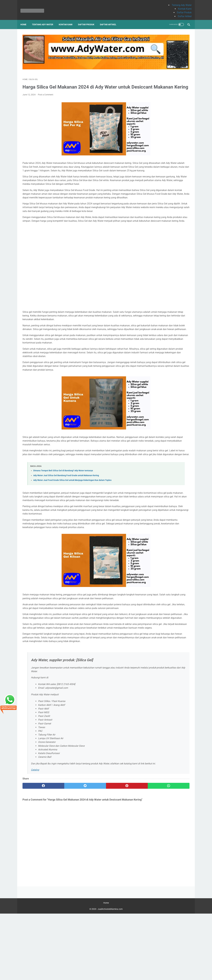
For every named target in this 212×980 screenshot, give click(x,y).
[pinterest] (92, 864)
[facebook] (36, 864)
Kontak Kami (183, 6)
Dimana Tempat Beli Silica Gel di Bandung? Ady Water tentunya (63, 516)
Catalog (35, 848)
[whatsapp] (120, 864)
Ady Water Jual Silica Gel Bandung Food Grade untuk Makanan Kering (66, 520)
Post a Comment (46, 88)
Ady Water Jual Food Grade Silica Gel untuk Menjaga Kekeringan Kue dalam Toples (72, 525)
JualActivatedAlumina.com (110, 975)
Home (25, 19)
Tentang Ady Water (180, 2)
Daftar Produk (182, 9)
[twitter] (64, 864)
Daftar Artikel (183, 13)
